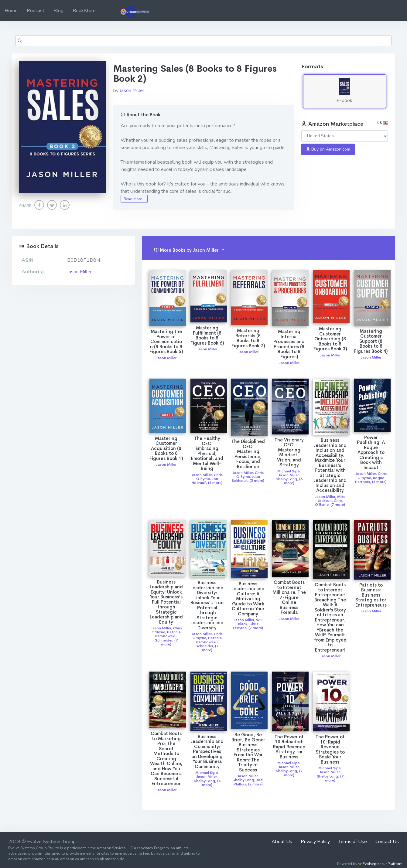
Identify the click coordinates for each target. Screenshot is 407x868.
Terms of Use (353, 842)
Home (11, 11)
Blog (58, 11)
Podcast (36, 11)
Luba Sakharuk (246, 479)
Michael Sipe (288, 471)
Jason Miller (132, 90)
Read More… (134, 199)
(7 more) (338, 505)
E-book (345, 91)
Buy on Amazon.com (328, 149)
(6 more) (293, 481)
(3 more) (215, 483)
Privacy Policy (315, 842)
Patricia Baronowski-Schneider (168, 636)
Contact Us (387, 842)
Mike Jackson (331, 499)
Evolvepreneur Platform (380, 864)
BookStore (84, 11)
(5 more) (257, 481)
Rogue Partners (370, 480)
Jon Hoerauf (205, 481)
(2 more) (255, 784)
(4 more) (211, 783)
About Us (282, 842)
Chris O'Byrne (210, 477)
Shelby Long (286, 479)
